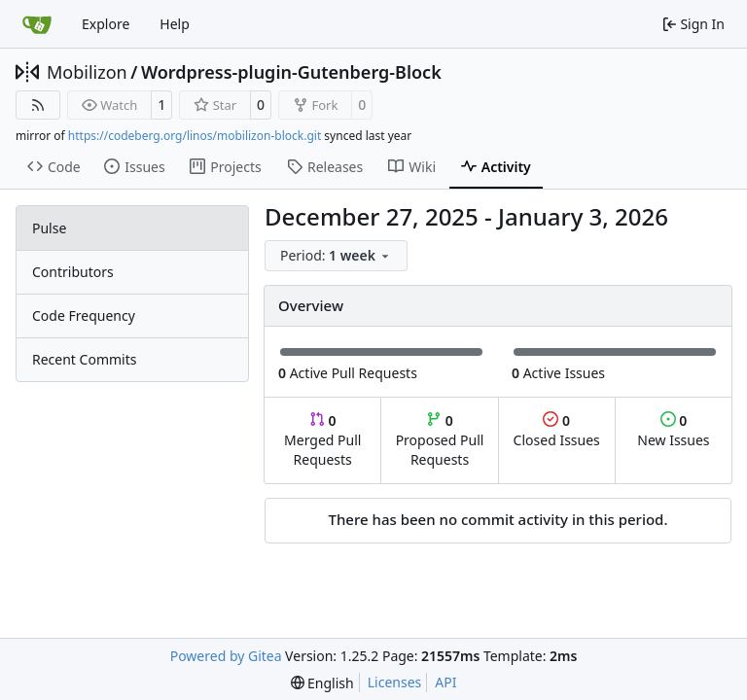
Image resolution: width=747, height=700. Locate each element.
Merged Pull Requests (322, 440)
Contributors (73, 272)
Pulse (49, 228)
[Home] (37, 24)
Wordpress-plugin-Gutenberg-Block (291, 72)
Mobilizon (87, 72)
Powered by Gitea (226, 656)
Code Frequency (84, 315)
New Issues (673, 430)
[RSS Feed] (38, 105)
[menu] (336, 256)
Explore (106, 24)
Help (175, 24)
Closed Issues (557, 430)
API (445, 682)
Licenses (395, 682)
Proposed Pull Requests (440, 440)
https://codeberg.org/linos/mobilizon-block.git (195, 136)
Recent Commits (84, 359)
